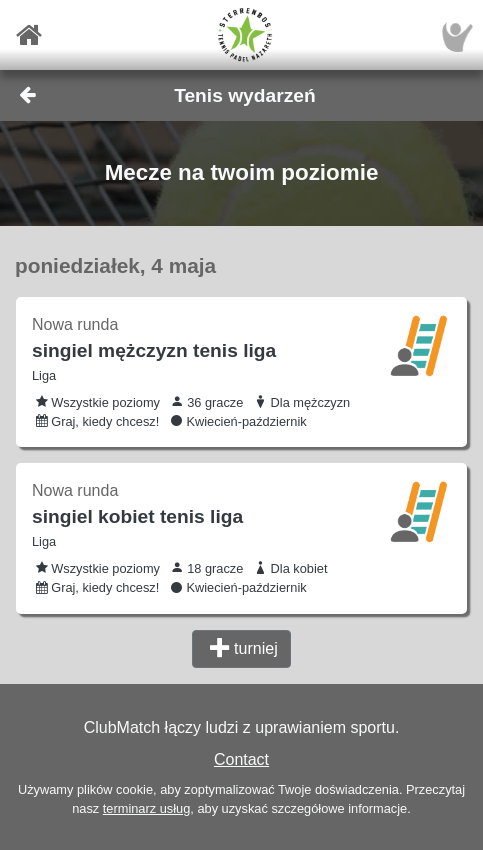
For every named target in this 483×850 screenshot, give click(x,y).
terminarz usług (146, 808)
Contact (241, 759)
